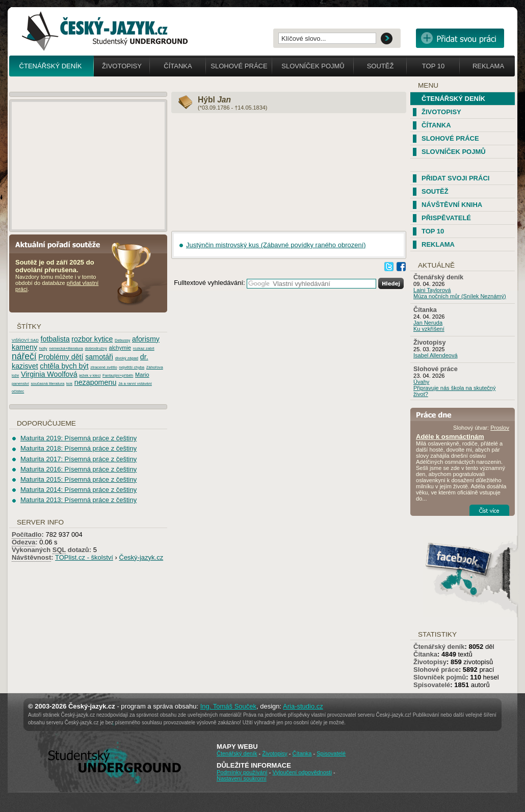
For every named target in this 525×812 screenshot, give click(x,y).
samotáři (99, 357)
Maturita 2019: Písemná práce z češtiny (78, 438)
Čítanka (178, 66)
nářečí (24, 356)
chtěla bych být (64, 366)
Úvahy (421, 382)
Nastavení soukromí (242, 778)
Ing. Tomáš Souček (228, 706)
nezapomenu (96, 382)
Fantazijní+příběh (118, 375)
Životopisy (122, 66)
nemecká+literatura (66, 348)
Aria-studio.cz (303, 706)
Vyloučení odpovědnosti (302, 772)
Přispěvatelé (446, 218)
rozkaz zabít (144, 348)
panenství (20, 384)
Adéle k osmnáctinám (450, 437)
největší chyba (132, 367)
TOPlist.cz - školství (84, 557)
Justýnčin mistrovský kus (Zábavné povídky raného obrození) (276, 245)
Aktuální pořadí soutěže (62, 244)
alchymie (120, 348)
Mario (142, 375)
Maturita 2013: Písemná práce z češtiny (78, 500)
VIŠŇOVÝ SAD (25, 340)
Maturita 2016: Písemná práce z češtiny (78, 469)
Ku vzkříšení (429, 329)
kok (69, 384)
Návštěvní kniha (452, 205)
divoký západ (127, 358)
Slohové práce (239, 66)
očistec (18, 391)
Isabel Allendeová (436, 355)
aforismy (146, 339)
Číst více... (489, 510)
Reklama (488, 66)
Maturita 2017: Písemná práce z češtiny (78, 459)
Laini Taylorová (432, 290)
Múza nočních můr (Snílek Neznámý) (460, 296)
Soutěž (380, 66)
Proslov (500, 428)
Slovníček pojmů (313, 66)
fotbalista (55, 339)
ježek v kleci (90, 375)
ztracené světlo (103, 367)
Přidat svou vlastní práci (460, 38)
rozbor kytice (92, 339)
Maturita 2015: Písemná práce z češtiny (78, 479)
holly (43, 348)
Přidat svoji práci (455, 178)
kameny (24, 347)
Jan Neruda (428, 323)
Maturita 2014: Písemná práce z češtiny (78, 490)
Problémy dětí (61, 357)
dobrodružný (96, 348)
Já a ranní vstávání (135, 384)
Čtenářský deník (51, 66)
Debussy (122, 340)
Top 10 (433, 66)
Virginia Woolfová (49, 374)
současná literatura (47, 384)
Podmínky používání (242, 772)
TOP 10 (433, 231)
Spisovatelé (432, 685)
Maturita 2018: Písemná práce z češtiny (78, 448)
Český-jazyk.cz (141, 557)
